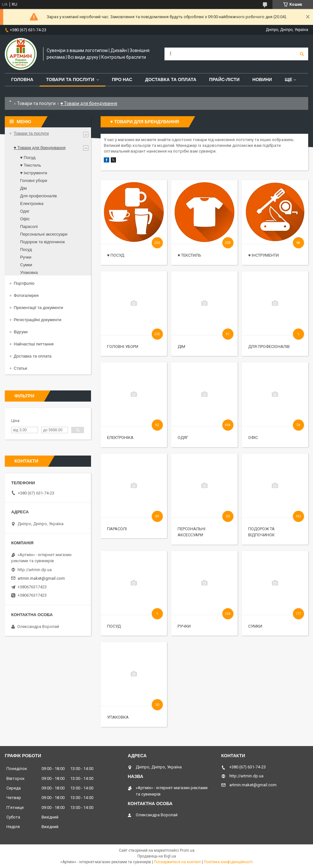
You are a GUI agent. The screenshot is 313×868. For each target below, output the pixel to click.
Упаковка (118, 717)
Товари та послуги (70, 79)
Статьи (20, 368)
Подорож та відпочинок (42, 242)
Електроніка (120, 438)
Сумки (255, 626)
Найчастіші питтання (34, 344)
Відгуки (21, 332)
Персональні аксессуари (44, 234)
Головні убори (123, 347)
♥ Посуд (116, 255)
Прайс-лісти (224, 79)
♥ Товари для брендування (40, 148)
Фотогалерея (26, 295)
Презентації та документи (38, 308)
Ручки (184, 626)
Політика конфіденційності (228, 862)
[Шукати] (302, 54)
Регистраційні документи (38, 320)
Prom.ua (187, 850)
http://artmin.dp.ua (35, 570)
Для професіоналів (269, 347)
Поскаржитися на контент (177, 862)
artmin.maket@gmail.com (41, 578)
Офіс (253, 438)
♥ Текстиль (189, 255)
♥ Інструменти (263, 255)
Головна (22, 79)
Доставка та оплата (171, 79)
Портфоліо (24, 283)
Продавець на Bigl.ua (157, 856)
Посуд (114, 626)
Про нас (122, 79)
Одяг (183, 438)
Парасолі (117, 529)
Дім (181, 347)
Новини (262, 79)
